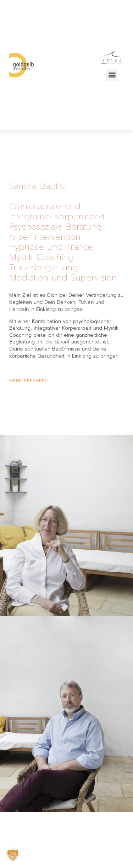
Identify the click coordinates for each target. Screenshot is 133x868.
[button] (112, 75)
